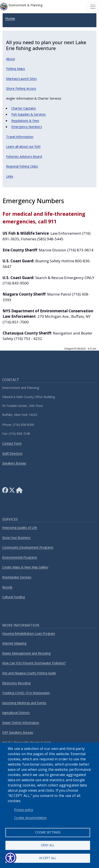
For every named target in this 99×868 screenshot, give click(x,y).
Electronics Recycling (16, 683)
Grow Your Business (16, 538)
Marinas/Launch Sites (21, 79)
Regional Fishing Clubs (22, 166)
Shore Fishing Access (21, 88)
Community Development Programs (28, 547)
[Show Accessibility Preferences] (10, 858)
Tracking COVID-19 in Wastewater (26, 693)
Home (10, 18)
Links (10, 176)
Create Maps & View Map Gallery (25, 567)
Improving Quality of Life (20, 528)
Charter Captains (24, 108)
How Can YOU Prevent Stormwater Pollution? (34, 663)
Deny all (48, 845)
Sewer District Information (21, 723)
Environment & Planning (21, 7)
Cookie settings (48, 832)
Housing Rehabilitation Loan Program (29, 633)
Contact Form (12, 443)
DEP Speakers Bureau (18, 732)
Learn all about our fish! (23, 146)
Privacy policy (24, 810)
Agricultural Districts (16, 713)
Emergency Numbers (27, 127)
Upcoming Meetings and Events (24, 703)
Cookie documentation (30, 818)
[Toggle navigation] (93, 7)
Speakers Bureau (14, 463)
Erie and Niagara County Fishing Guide (29, 673)
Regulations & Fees (25, 120)
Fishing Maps (16, 69)
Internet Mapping (14, 643)
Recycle (7, 587)
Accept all (48, 858)
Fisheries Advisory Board (24, 156)
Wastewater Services (17, 577)
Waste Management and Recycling (26, 653)
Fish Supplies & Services (29, 114)
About (11, 59)
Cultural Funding (13, 597)
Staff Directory (12, 453)
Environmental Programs (20, 557)
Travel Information (20, 137)
